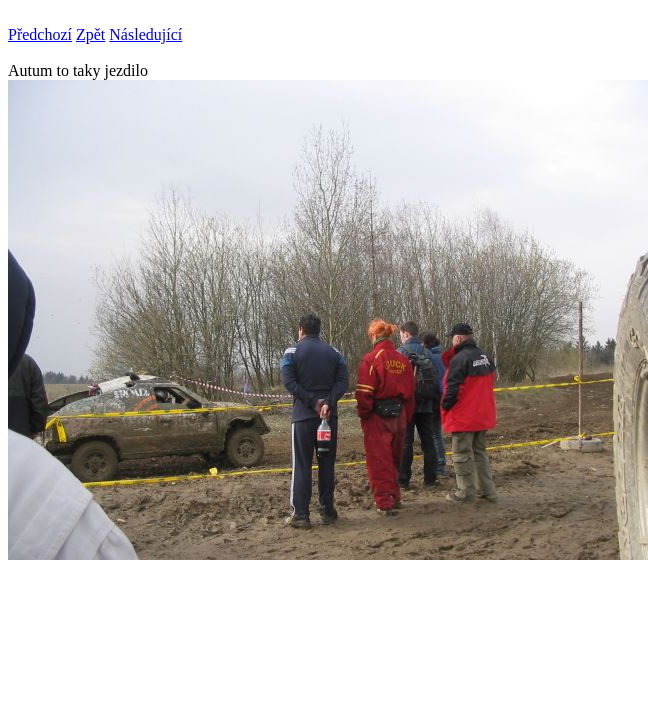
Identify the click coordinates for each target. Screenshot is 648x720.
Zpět (90, 34)
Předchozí (40, 34)
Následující (145, 34)
